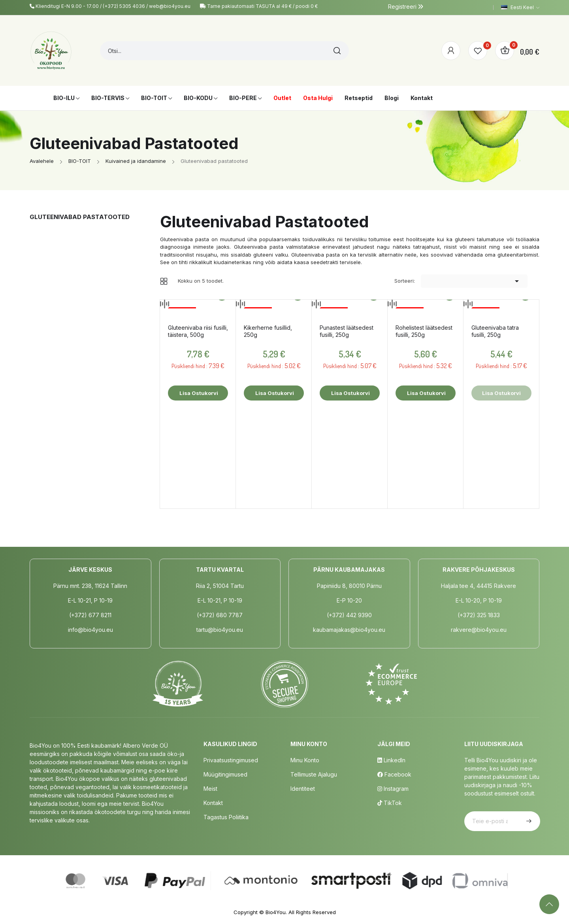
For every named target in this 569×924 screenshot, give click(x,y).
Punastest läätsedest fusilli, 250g (347, 331)
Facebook (394, 774)
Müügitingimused (225, 774)
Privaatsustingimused (231, 760)
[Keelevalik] (520, 8)
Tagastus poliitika (226, 817)
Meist (210, 789)
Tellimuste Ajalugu (314, 774)
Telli (528, 821)
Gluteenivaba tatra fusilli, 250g (495, 331)
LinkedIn (391, 760)
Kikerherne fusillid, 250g (268, 331)
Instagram (393, 789)
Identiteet (303, 789)
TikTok (390, 803)
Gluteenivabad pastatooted (80, 217)
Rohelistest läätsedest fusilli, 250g (424, 331)
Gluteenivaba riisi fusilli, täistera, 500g (198, 331)
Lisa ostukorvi (198, 393)
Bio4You (276, 912)
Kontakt (213, 803)
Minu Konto (305, 760)
